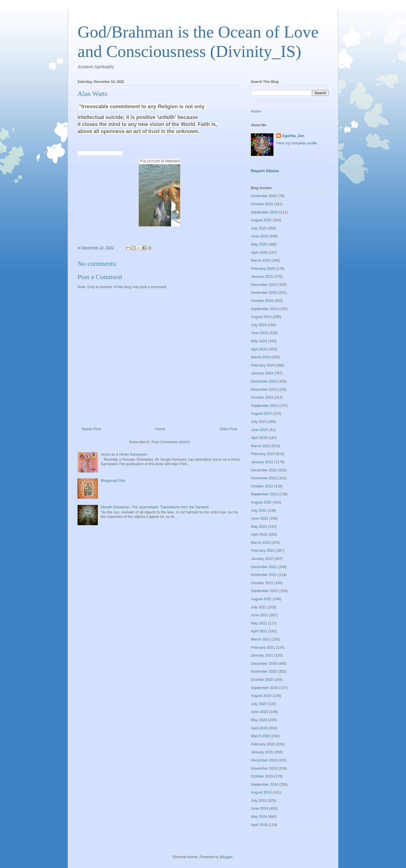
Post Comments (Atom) (170, 442)
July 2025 (259, 228)
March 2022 (261, 543)
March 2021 (261, 639)
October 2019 (262, 776)
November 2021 (264, 575)
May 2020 (259, 720)
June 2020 (260, 712)
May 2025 (259, 244)
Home (160, 429)
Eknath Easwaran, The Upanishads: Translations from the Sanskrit (155, 507)
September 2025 (264, 212)
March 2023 (261, 446)
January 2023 (262, 462)
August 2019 (261, 792)
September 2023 (264, 406)
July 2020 (259, 704)
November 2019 (264, 768)
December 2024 (264, 285)
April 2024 (259, 349)
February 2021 (263, 647)
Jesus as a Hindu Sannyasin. (124, 454)
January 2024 (262, 373)
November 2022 (264, 478)
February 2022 (263, 550)
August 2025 (261, 220)
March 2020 (261, 736)
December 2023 (264, 381)
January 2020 (262, 752)
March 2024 (261, 357)
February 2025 (263, 269)
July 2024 (259, 325)
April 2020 (259, 728)
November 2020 (264, 671)
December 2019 (264, 760)
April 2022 (259, 534)
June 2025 (260, 236)
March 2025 (261, 260)
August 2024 (261, 317)
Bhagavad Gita (113, 481)
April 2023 (259, 438)
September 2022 (264, 494)
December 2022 (264, 470)
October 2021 (262, 583)
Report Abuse (265, 171)
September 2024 (264, 309)
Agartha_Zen (293, 136)
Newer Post (91, 429)
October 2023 (262, 397)
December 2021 (264, 567)
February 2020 (263, 744)
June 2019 (260, 808)
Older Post (228, 429)
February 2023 (263, 454)
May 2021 (259, 623)
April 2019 (259, 825)
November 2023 (264, 389)
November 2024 (264, 292)
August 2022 (261, 502)
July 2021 (259, 607)
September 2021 (264, 591)
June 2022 (260, 518)
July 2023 (259, 422)
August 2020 (261, 696)
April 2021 (259, 631)
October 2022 (262, 486)
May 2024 (259, 341)
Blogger (226, 857)
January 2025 (262, 276)
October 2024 (262, 301)
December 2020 (264, 663)
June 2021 (260, 615)
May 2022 (259, 526)
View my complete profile (297, 143)
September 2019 (264, 784)
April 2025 (259, 252)
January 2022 (262, 559)
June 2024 (260, 333)
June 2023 (260, 430)
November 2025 (264, 196)
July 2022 (259, 510)
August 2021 (261, 599)
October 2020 (262, 680)
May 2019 (259, 817)
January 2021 (262, 655)
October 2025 (262, 204)
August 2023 (261, 413)
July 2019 (259, 800)
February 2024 (263, 365)
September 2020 (264, 688)
